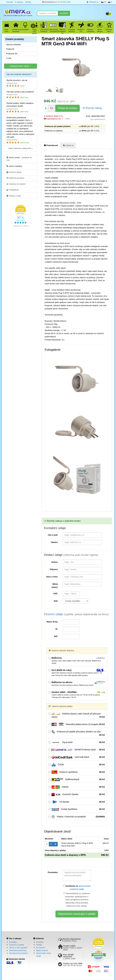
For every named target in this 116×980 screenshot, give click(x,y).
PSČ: (56, 594)
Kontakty (13, 942)
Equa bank (77, 742)
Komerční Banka (77, 794)
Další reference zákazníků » (20, 148)
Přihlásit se (92, 2)
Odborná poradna (15, 178)
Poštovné (10, 49)
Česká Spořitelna (77, 809)
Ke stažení (41, 948)
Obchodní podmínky (18, 950)
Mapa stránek (42, 950)
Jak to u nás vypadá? (18, 948)
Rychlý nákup (92, 108)
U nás (9, 58)
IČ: (57, 629)
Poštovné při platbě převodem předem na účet (77, 733)
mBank (77, 787)
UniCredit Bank (77, 757)
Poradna (40, 942)
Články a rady (14, 196)
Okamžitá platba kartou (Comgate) (77, 724)
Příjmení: (54, 569)
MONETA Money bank (77, 750)
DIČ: (56, 636)
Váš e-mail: (53, 535)
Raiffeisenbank (77, 780)
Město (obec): (55, 586)
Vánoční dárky (14, 172)
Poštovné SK (12, 54)
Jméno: (55, 562)
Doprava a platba (17, 945)
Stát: (56, 601)
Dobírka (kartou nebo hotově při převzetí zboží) (77, 715)
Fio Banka (77, 802)
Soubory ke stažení (16, 184)
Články (39, 945)
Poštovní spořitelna (77, 772)
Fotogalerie (13, 190)
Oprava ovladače (13, 45)
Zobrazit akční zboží (21, 66)
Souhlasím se (77, 887)
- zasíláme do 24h (19, 159)
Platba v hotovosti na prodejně (77, 817)
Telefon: (54, 542)
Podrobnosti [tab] (51, 145)
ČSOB (77, 765)
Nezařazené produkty (18, 953)
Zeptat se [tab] (68, 145)
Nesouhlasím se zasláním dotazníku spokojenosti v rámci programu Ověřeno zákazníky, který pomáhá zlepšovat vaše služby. (77, 900)
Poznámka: (53, 872)
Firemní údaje (76, 614)
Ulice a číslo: (52, 577)
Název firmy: (52, 622)
